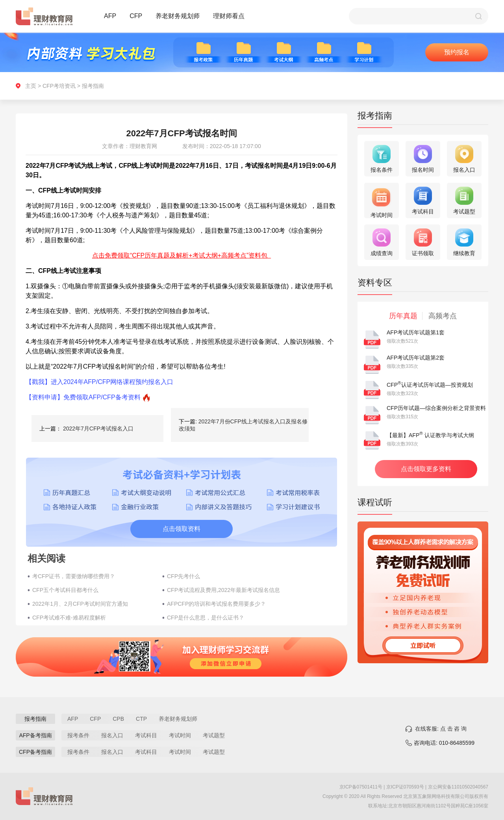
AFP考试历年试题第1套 (416, 332)
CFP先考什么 (183, 576)
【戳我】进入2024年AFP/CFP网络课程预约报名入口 (99, 382)
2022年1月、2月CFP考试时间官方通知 (80, 604)
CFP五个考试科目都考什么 (65, 590)
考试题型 (214, 735)
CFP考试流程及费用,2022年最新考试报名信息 (223, 590)
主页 (31, 86)
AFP (110, 16)
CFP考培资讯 (59, 86)
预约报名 (457, 52)
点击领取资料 (182, 529)
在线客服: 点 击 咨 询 (441, 729)
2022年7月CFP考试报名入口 (98, 429)
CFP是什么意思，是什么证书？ (206, 618)
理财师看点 (229, 16)
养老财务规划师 (178, 16)
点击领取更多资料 (426, 469)
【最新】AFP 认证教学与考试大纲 (430, 435)
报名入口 (112, 735)
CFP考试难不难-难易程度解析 (69, 618)
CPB (118, 719)
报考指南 (93, 86)
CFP (136, 16)
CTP (141, 719)
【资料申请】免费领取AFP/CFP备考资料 (83, 397)
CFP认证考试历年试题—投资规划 (430, 385)
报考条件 (78, 735)
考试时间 (180, 735)
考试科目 (146, 735)
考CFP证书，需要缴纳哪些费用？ (74, 576)
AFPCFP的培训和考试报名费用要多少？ (216, 604)
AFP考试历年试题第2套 (416, 358)
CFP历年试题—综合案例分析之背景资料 (436, 408)
